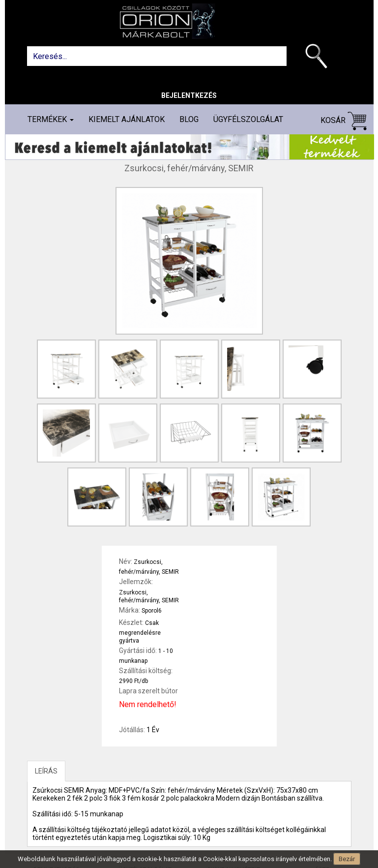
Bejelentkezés (189, 95)
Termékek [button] (51, 119)
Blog (189, 119)
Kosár (344, 121)
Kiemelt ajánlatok (127, 119)
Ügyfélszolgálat (248, 119)
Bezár (347, 859)
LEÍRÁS (46, 771)
